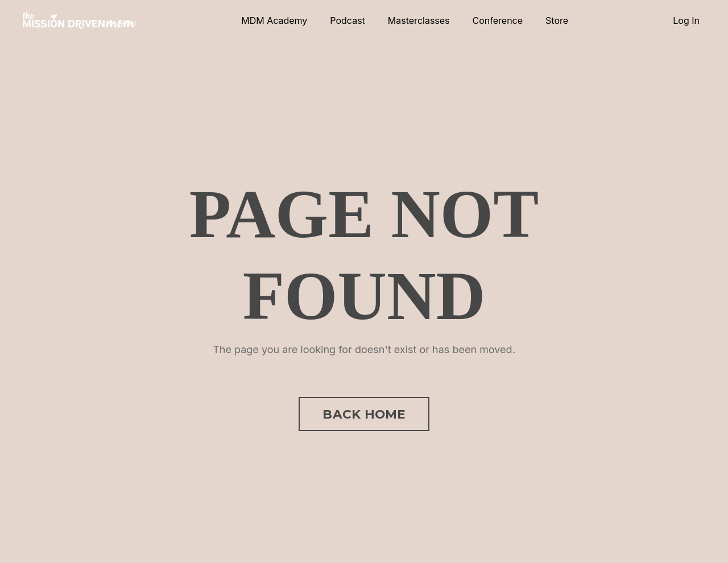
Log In (686, 20)
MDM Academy (274, 20)
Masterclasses (419, 20)
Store (557, 20)
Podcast (347, 20)
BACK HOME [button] (364, 414)
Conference (498, 20)
